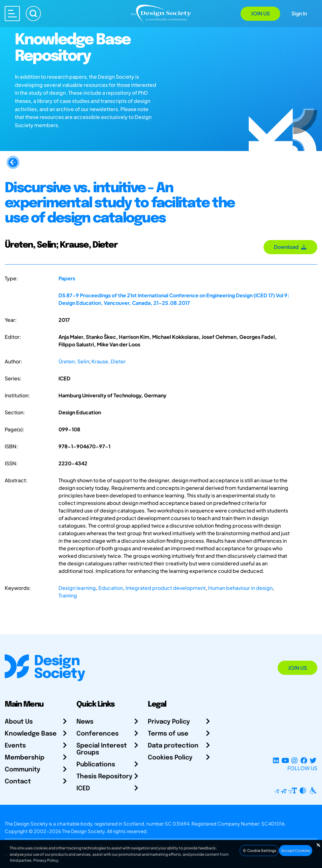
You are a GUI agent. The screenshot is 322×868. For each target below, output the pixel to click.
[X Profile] (313, 761)
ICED (83, 789)
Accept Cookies (296, 851)
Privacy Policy (169, 722)
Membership (25, 758)
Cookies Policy (170, 758)
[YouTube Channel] (285, 761)
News (85, 722)
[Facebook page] (304, 761)
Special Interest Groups (102, 749)
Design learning (77, 588)
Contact (18, 782)
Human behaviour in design (240, 588)
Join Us (260, 13)
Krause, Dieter (109, 361)
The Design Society (83, 831)
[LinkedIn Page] (276, 761)
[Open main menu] (12, 14)
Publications (96, 765)
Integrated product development (166, 588)
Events (15, 746)
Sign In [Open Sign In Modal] (299, 13)
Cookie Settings (259, 851)
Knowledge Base (31, 734)
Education (111, 588)
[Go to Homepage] (161, 13)
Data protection (173, 746)
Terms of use (168, 734)
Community (22, 770)
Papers (67, 278)
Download (290, 247)
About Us (19, 722)
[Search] (33, 14)
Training (68, 595)
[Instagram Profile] (294, 761)
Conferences (97, 734)
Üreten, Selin (74, 361)
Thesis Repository (104, 777)
